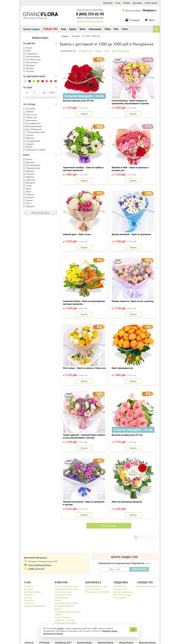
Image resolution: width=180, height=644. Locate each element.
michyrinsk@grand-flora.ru (40, 565)
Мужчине (30, 180)
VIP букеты (44, 642)
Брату (29, 189)
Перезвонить (120, 586)
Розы (63, 29)
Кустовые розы (33, 59)
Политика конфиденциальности (35, 605)
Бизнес (29, 147)
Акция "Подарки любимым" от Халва (64, 619)
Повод (108, 29)
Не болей (31, 109)
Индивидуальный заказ (66, 589)
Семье (29, 186)
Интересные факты (146, 586)
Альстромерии (33, 56)
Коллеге (30, 197)
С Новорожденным (35, 132)
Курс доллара (61, 597)
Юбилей (30, 138)
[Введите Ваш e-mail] (115, 569)
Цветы (82, 29)
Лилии (29, 48)
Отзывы (28, 597)
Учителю (30, 174)
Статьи (125, 29)
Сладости (29, 642)
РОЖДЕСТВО (50, 29)
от (27, 92)
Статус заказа (151, 3)
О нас (118, 3)
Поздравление (33, 141)
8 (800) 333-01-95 (90, 14)
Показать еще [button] (109, 526)
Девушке (30, 162)
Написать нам (120, 589)
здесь (148, 563)
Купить (84, 114)
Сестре (29, 159)
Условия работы (93, 589)
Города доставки (63, 595)
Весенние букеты (147, 642)
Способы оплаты (63, 592)
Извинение (31, 120)
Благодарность (33, 123)
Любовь (30, 112)
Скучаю (30, 135)
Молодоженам (33, 165)
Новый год (31, 117)
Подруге (30, 194)
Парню (29, 200)
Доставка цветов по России (64, 607)
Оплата (127, 3)
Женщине (31, 183)
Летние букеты (126, 642)
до (44, 92)
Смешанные (32, 54)
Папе (28, 203)
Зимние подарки (31, 29)
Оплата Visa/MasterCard (66, 586)
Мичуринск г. (150, 10)
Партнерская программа (97, 592)
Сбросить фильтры (40, 213)
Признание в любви (36, 150)
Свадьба (30, 144)
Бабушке (30, 171)
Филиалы (29, 600)
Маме (29, 192)
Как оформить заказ (123, 592)
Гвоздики (30, 65)
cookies (60, 628)
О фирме (29, 586)
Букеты (73, 29)
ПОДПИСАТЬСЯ (139, 569)
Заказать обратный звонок (90, 21)
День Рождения (34, 129)
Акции (58, 600)
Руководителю (33, 168)
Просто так (31, 115)
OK (133, 630)
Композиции (95, 29)
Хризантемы (32, 62)
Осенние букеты (105, 642)
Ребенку (30, 177)
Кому (116, 29)
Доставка (137, 3)
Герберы (30, 68)
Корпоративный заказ (96, 586)
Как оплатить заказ (123, 595)
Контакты (108, 3)
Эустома (30, 71)
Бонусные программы (66, 623)
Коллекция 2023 (63, 642)
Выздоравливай (34, 126)
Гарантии (29, 595)
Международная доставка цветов (68, 613)
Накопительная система (66, 603)
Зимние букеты (84, 642)
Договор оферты (33, 592)
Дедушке (30, 206)
